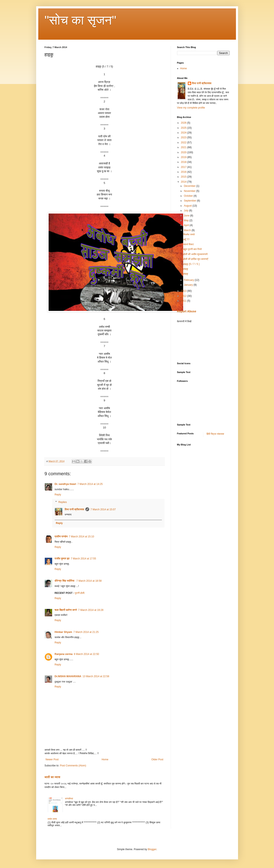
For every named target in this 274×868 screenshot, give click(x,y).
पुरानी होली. (80, 593)
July (186, 211)
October (189, 196)
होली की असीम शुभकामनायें (195, 254)
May (187, 220)
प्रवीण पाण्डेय (61, 537)
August (188, 206)
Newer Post (52, 759)
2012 (184, 296)
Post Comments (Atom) (73, 766)
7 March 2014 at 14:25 (90, 484)
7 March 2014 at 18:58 (89, 581)
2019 (184, 157)
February (189, 280)
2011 (184, 301)
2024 (184, 133)
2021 (184, 147)
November (190, 191)
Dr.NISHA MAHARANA (68, 676)
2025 (184, 128)
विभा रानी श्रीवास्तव (75, 509)
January (189, 285)
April (187, 225)
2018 (184, 162)
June (187, 216)
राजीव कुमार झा (62, 559)
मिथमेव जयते (189, 234)
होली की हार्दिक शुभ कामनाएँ (196, 259)
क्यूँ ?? (186, 240)
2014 (184, 182)
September (190, 201)
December (190, 186)
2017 (184, 167)
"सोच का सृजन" (81, 20)
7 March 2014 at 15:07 (103, 509)
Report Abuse (187, 311)
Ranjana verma (64, 654)
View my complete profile (191, 108)
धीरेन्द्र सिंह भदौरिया (65, 581)
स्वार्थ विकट (188, 244)
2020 (184, 152)
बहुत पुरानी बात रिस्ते (192, 249)
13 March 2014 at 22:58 (96, 676)
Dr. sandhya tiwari (66, 484)
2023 (184, 137)
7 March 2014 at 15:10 (81, 537)
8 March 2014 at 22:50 (86, 654)
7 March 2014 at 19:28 (91, 610)
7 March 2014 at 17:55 (83, 559)
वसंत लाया (52, 819)
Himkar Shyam (63, 632)
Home (105, 759)
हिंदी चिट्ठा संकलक (215, 434)
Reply (58, 495)
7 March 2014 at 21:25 (86, 632)
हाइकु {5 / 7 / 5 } (191, 264)
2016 (184, 172)
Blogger (152, 849)
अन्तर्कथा (69, 799)
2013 (184, 291)
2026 (184, 123)
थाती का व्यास (52, 777)
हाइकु (186, 269)
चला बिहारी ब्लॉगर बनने (66, 610)
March (188, 230)
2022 (184, 143)
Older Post (157, 759)
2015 (184, 177)
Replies (63, 502)
